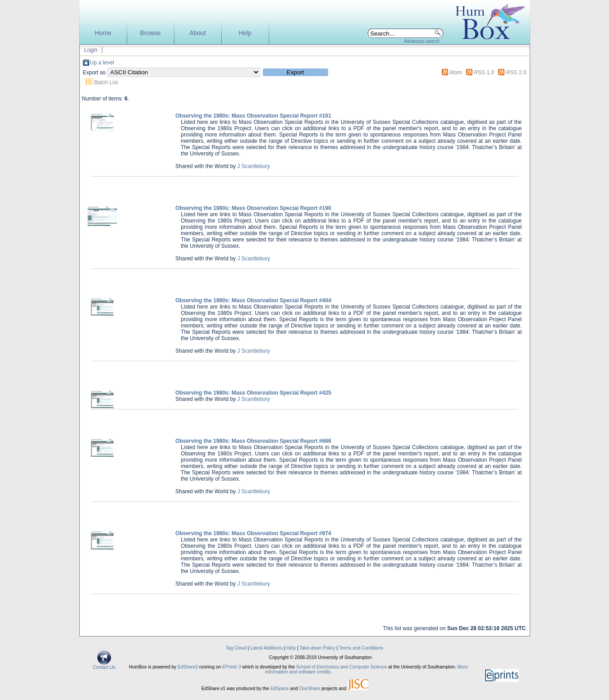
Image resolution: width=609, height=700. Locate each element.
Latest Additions (266, 648)
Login (91, 50)
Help (245, 33)
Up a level (102, 63)
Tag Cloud (236, 648)
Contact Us (104, 665)
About (197, 33)
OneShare (310, 689)
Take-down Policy (317, 648)
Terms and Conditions (361, 648)
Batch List (106, 82)
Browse (150, 33)
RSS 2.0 (516, 73)
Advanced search (422, 41)
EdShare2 (188, 667)
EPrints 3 (231, 667)
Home (103, 33)
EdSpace (280, 689)
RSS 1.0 (484, 73)
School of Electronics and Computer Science (342, 667)
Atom (456, 73)
